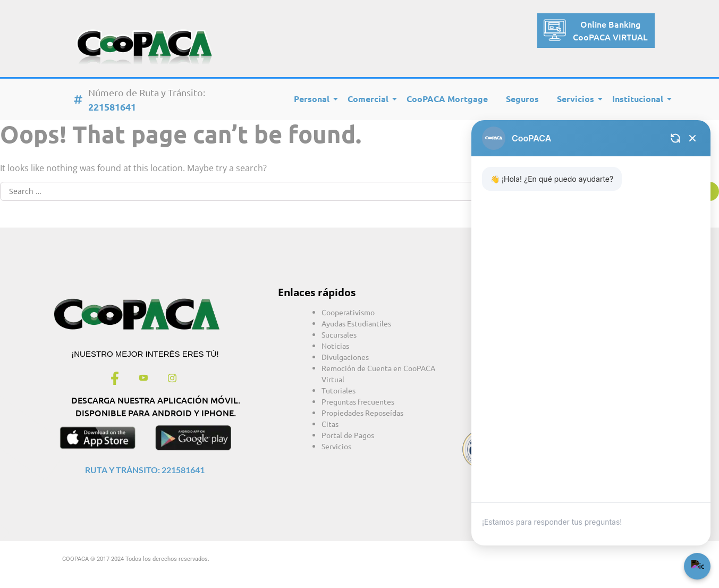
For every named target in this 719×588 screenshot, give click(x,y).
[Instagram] (172, 379)
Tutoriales (339, 390)
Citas (330, 424)
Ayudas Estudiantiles (356, 323)
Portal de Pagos (348, 435)
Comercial (370, 99)
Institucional (640, 99)
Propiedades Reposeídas (362, 413)
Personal (314, 99)
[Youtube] (143, 379)
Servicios (577, 99)
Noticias (335, 346)
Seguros (522, 99)
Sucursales (339, 334)
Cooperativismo (348, 312)
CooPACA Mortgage (447, 99)
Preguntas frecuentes (358, 401)
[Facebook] (115, 379)
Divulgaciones (345, 357)
